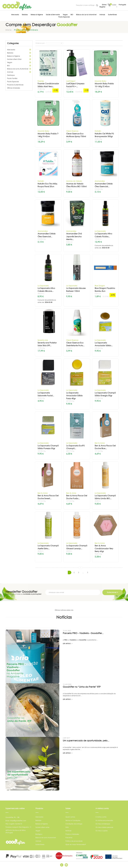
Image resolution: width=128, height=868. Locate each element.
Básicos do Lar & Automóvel (19, 69)
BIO (19, 66)
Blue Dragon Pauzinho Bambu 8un (105, 290)
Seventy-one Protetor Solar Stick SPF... (47, 344)
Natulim (98, 131)
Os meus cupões (102, 831)
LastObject (71, 81)
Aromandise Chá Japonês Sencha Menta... (74, 237)
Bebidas (19, 53)
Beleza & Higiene (19, 56)
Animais (19, 72)
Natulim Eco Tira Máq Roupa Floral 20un (47, 185)
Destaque (11, 75)
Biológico (39, 834)
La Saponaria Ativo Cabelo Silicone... (46, 290)
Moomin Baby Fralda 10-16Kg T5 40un (104, 85)
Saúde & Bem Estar (19, 59)
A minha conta (101, 817)
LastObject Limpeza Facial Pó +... (75, 85)
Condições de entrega (74, 824)
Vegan (19, 62)
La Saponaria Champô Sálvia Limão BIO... (105, 497)
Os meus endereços (103, 824)
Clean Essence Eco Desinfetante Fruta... (75, 344)
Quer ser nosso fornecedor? (76, 844)
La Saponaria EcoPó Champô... (75, 447)
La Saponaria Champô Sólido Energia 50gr (105, 394)
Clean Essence (72, 131)
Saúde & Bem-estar (42, 827)
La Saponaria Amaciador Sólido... (104, 344)
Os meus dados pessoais (104, 827)
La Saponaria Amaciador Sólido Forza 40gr (74, 396)
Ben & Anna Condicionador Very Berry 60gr (104, 549)
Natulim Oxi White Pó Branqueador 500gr (104, 135)
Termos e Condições (73, 820)
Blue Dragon (100, 286)
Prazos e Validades (72, 834)
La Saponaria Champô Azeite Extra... (48, 547)
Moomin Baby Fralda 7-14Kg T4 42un (48, 135)
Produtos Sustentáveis (15, 85)
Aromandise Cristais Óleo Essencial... (104, 185)
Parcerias (69, 838)
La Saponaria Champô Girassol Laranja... (77, 547)
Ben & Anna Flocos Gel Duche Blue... (105, 447)
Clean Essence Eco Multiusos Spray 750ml (76, 135)
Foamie (41, 81)
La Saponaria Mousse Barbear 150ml (76, 290)
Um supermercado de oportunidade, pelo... (86, 741)
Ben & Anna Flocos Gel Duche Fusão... (77, 497)
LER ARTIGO (68, 643)
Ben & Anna (100, 443)
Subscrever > (112, 592)
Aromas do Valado (74, 181)
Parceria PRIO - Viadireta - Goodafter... (83, 633)
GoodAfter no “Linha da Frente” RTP (82, 687)
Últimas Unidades (14, 88)
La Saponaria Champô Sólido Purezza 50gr (48, 447)
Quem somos (70, 817)
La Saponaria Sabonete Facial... (46, 394)
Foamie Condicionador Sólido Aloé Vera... (48, 85)
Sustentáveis (40, 844)
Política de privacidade (74, 841)
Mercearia (19, 50)
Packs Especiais (13, 82)
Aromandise (100, 181)
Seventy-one (43, 340)
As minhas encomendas (104, 820)
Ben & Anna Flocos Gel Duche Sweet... (48, 497)
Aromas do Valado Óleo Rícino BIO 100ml (76, 185)
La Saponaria (100, 231)
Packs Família (12, 78)
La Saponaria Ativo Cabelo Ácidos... (103, 235)
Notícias (68, 831)
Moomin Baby (100, 81)
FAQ (67, 827)
